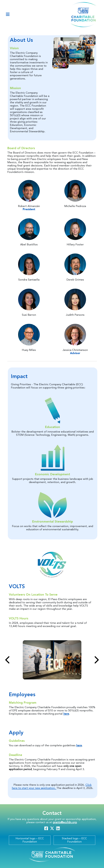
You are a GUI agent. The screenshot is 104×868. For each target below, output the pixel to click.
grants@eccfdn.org (65, 822)
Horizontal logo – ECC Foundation (30, 840)
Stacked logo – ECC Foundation (74, 840)
